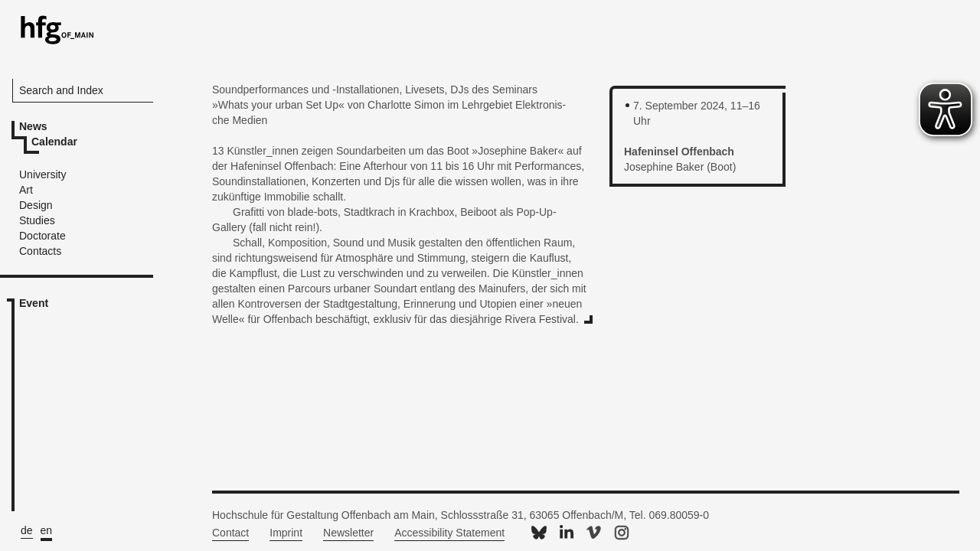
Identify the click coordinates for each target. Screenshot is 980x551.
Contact (230, 533)
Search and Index (61, 90)
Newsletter (348, 533)
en (47, 530)
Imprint (286, 533)
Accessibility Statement (449, 533)
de (27, 530)
